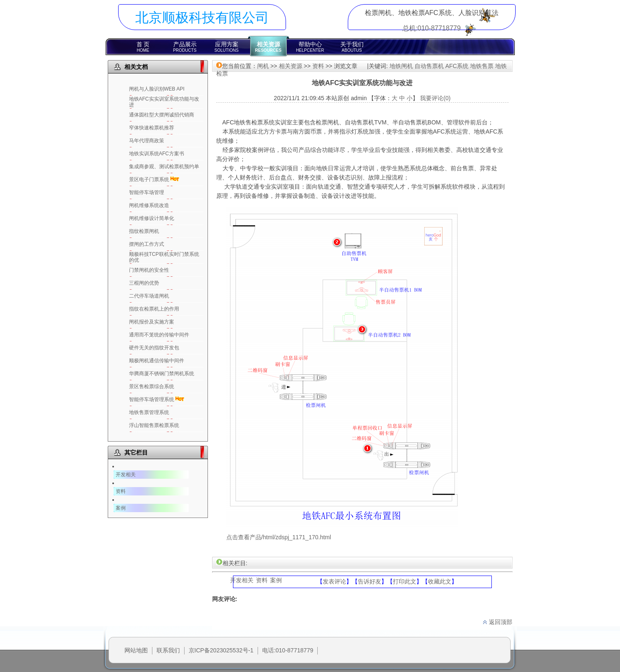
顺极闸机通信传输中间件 (157, 361)
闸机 (263, 66)
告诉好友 (369, 581)
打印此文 (405, 581)
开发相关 (126, 475)
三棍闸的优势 (144, 283)
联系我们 (168, 650)
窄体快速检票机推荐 (152, 128)
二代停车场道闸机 (149, 296)
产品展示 (185, 47)
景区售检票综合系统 (152, 387)
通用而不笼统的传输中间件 (159, 335)
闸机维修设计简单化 (152, 218)
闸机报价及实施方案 (152, 322)
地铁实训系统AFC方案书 (157, 154)
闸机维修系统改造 (149, 205)
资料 (121, 491)
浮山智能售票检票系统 (154, 425)
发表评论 (334, 581)
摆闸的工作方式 (147, 244)
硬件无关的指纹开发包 (154, 348)
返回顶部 (498, 622)
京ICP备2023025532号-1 (221, 650)
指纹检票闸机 (144, 231)
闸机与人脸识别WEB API (157, 89)
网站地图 (136, 650)
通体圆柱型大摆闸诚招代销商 (162, 115)
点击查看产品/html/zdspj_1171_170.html (279, 537)
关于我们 (352, 47)
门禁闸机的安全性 (149, 270)
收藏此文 (440, 581)
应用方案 (227, 47)
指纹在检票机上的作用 (154, 309)
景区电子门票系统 (149, 179)
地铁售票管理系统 (149, 412)
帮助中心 (310, 47)
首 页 (143, 47)
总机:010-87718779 (432, 28)
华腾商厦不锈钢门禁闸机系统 (162, 374)
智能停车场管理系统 (152, 399)
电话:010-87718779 (288, 650)
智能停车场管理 (147, 192)
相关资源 (268, 47)
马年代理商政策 (147, 141)
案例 (121, 508)
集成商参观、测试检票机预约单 (164, 167)
